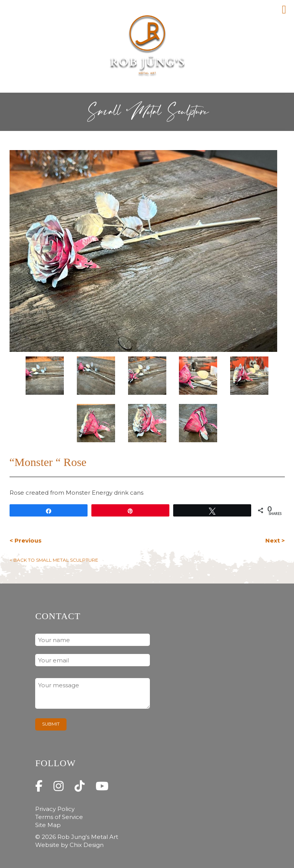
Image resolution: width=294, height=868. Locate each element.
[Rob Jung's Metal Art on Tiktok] (80, 786)
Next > (275, 540)
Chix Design (87, 845)
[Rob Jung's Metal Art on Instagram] (58, 786)
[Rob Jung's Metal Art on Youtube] (102, 786)
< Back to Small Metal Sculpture (54, 560)
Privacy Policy (55, 809)
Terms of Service (59, 817)
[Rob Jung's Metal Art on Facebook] (39, 786)
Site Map (48, 825)
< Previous (26, 540)
